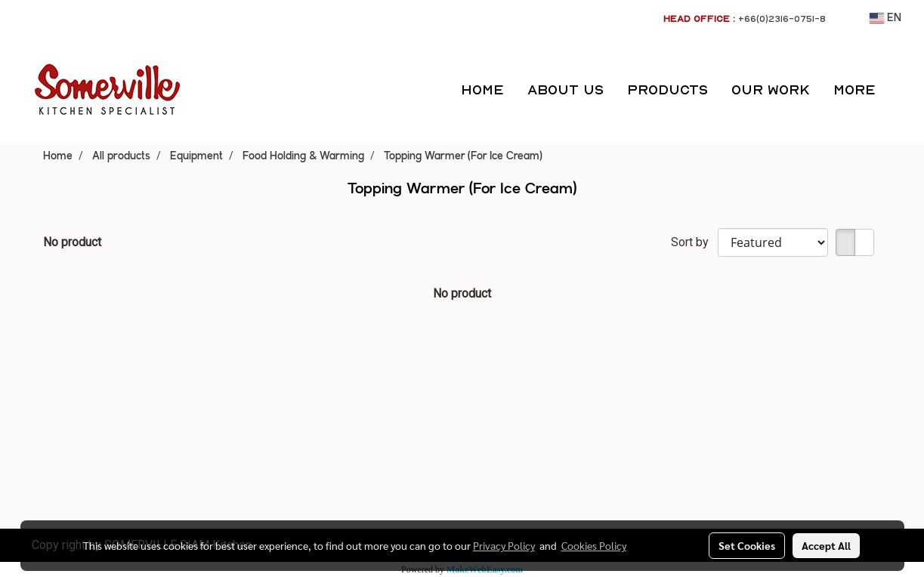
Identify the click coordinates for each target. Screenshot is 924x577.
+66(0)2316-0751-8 (782, 19)
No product (72, 242)
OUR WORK (771, 89)
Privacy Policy (504, 545)
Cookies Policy (594, 545)
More (854, 89)
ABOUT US (566, 89)
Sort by (694, 242)
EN (885, 18)
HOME (482, 89)
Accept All (826, 545)
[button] (901, 90)
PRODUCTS (668, 89)
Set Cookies (747, 545)
